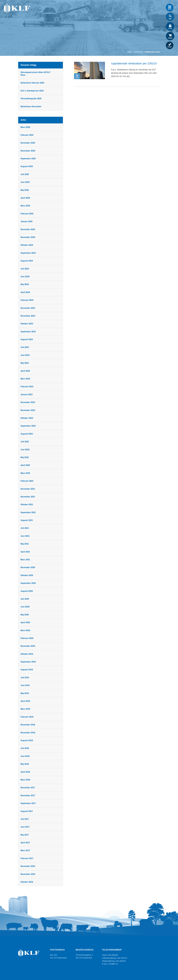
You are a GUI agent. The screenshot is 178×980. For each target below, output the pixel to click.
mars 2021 (26, 560)
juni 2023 (25, 355)
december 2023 (28, 308)
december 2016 (28, 866)
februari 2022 (27, 481)
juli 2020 (25, 599)
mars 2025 (26, 206)
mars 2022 (26, 473)
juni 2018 (25, 756)
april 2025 (25, 198)
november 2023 (28, 316)
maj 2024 (25, 284)
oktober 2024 (27, 245)
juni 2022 (25, 450)
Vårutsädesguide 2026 (31, 99)
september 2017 (28, 803)
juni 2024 (25, 277)
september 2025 (28, 159)
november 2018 (28, 733)
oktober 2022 (27, 418)
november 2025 (28, 151)
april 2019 (25, 701)
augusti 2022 (27, 434)
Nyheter (138, 52)
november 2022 (28, 410)
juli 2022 (25, 442)
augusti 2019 (27, 670)
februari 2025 (27, 214)
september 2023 (28, 332)
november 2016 (28, 874)
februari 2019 (27, 717)
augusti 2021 (27, 520)
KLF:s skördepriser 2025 (32, 91)
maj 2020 (25, 615)
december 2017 (28, 788)
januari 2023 (27, 394)
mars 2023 (26, 379)
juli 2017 (25, 819)
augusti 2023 (27, 339)
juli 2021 (25, 528)
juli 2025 (25, 174)
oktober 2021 (27, 505)
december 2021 (28, 489)
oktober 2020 (27, 575)
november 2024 (28, 237)
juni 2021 (25, 536)
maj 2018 (25, 764)
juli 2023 (25, 347)
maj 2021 (25, 544)
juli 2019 (25, 678)
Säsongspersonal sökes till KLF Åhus (36, 74)
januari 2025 (27, 221)
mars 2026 (26, 127)
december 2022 (28, 402)
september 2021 (28, 512)
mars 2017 (26, 850)
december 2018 (28, 725)
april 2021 (25, 552)
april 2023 (25, 371)
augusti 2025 (27, 166)
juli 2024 (25, 269)
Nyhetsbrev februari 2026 (33, 83)
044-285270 (122, 958)
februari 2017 (27, 858)
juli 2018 (25, 748)
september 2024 (28, 253)
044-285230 (121, 961)
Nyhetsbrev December (31, 106)
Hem (129, 52)
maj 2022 (25, 457)
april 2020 (25, 622)
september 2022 (28, 426)
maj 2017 (25, 835)
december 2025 (28, 143)
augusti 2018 (27, 740)
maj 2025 (25, 190)
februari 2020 (27, 638)
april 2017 (25, 843)
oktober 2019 (27, 654)
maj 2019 (25, 693)
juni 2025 (25, 182)
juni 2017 (25, 827)
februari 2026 (27, 135)
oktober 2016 (27, 882)
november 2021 (28, 497)
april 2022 (25, 465)
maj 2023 (25, 363)
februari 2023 (27, 387)
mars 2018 (26, 780)
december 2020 (28, 567)
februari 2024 (27, 300)
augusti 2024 (27, 261)
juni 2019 (25, 685)
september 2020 (28, 583)
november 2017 (28, 795)
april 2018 (25, 772)
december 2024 (28, 229)
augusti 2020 (27, 591)
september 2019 (28, 662)
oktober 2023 (27, 324)
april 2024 (25, 292)
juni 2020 (25, 607)
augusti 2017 (27, 811)
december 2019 (28, 646)
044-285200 (113, 955)
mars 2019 (26, 709)
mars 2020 (26, 630)
